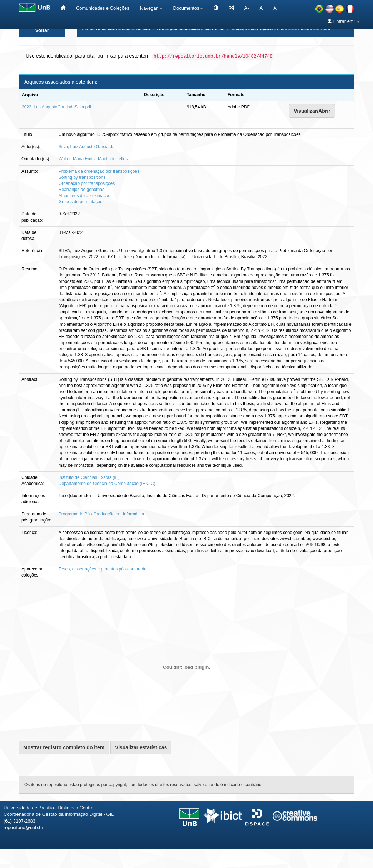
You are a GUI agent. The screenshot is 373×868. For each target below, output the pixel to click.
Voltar (42, 30)
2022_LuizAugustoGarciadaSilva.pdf (56, 107)
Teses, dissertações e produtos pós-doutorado (103, 569)
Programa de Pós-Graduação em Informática (101, 514)
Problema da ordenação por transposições (99, 171)
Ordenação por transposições (87, 183)
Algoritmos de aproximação (84, 196)
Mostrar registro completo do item (64, 747)
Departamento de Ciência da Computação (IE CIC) (107, 484)
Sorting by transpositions (82, 177)
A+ (276, 8)
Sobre (361, 860)
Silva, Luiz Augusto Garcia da (87, 147)
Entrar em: (344, 21)
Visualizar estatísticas (141, 747)
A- (247, 8)
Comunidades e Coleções (103, 8)
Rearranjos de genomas (81, 190)
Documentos (188, 8)
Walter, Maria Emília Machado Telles (93, 159)
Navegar (151, 8)
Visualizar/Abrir (312, 111)
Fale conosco (331, 860)
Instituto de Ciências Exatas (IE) (89, 477)
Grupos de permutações (82, 202)
